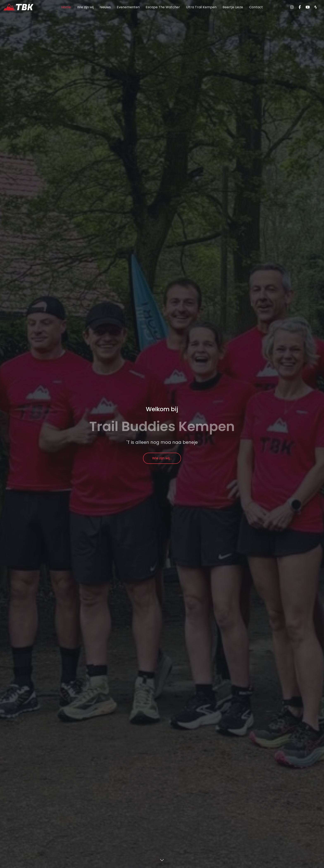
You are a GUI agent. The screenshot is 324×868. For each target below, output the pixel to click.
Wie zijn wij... (162, 458)
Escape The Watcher (163, 7)
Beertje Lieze (233, 7)
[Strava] (316, 7)
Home (66, 7)
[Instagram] (292, 7)
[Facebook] (300, 7)
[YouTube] (308, 7)
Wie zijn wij (85, 7)
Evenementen (128, 7)
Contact (256, 7)
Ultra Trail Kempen (201, 7)
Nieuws (105, 7)
